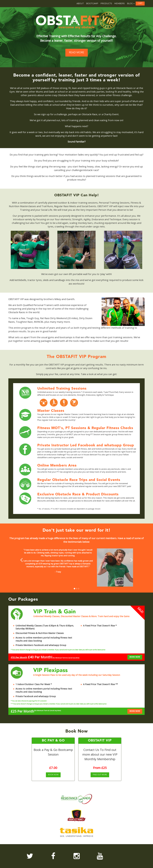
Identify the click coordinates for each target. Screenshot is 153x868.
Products (106, 4)
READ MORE (77, 53)
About (80, 4)
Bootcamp (92, 4)
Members (120, 4)
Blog (131, 4)
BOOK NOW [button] (135, 657)
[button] (140, 4)
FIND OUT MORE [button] (100, 775)
